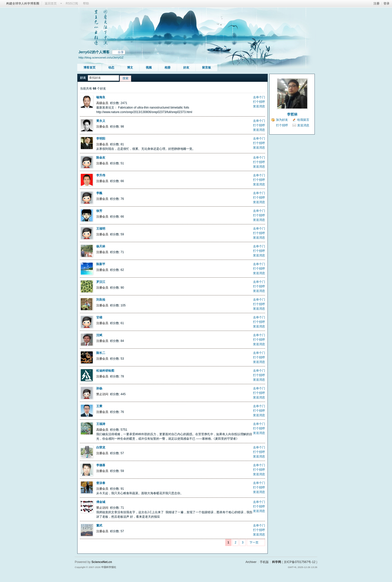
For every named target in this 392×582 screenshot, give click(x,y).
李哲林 (292, 114)
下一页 (254, 542)
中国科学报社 (109, 567)
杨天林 (101, 246)
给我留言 (303, 120)
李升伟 (101, 175)
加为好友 (282, 120)
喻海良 (101, 97)
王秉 (99, 406)
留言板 (206, 68)
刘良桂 (101, 300)
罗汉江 (101, 282)
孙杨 (99, 388)
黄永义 (101, 121)
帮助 (86, 4)
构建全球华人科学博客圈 (23, 4)
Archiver (251, 562)
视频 (149, 68)
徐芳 (99, 211)
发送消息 (259, 106)
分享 (121, 52)
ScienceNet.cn (102, 562)
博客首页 (89, 68)
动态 (111, 68)
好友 (186, 68)
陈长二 (101, 353)
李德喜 (101, 465)
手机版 (264, 562)
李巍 (99, 193)
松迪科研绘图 (105, 371)
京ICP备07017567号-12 (300, 562)
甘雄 (99, 317)
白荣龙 (101, 447)
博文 (130, 68)
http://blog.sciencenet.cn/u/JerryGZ (101, 57)
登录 (386, 4)
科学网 (276, 562)
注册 (376, 4)
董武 (99, 525)
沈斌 (99, 335)
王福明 (101, 229)
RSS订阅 (72, 4)
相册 (167, 68)
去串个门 (259, 97)
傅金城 (101, 502)
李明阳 (101, 139)
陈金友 (101, 158)
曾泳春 (101, 483)
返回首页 (51, 4)
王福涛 (101, 424)
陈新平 (101, 264)
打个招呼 (259, 102)
